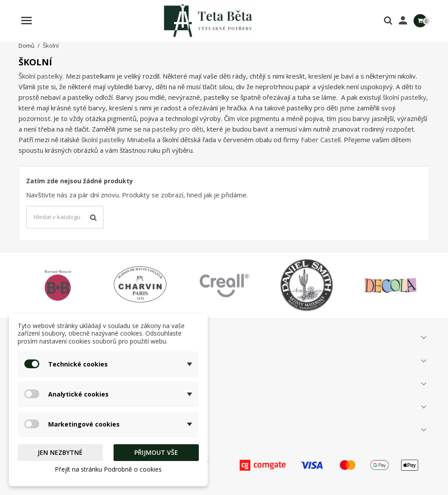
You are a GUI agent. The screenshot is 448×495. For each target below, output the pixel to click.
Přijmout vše (156, 452)
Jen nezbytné (60, 452)
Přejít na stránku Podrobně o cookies (108, 469)
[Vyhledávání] (65, 217)
